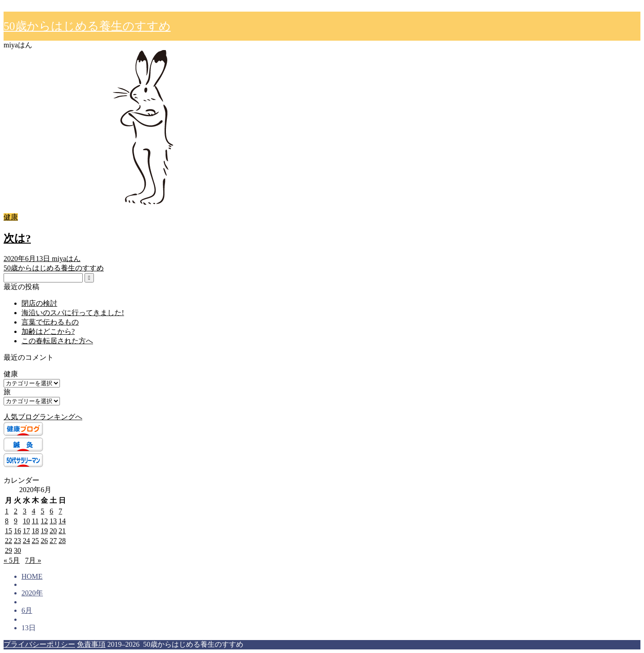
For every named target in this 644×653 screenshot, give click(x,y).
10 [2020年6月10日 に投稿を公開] (26, 521)
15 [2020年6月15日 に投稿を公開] (8, 531)
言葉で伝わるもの (50, 322)
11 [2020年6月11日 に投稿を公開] (35, 521)
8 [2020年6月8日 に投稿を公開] (7, 521)
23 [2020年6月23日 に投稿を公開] (17, 541)
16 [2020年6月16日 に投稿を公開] (17, 531)
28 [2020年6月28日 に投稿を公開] (62, 541)
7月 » (33, 560)
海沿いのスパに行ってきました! (73, 313)
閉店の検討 (39, 303)
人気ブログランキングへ (43, 417)
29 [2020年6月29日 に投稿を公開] (8, 550)
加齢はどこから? (48, 331)
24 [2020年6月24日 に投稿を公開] (26, 541)
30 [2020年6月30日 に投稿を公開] (17, 550)
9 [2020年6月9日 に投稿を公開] (16, 521)
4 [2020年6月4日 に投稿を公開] (34, 511)
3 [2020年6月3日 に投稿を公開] (25, 511)
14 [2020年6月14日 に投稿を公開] (62, 521)
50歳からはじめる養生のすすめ (87, 26)
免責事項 (91, 644)
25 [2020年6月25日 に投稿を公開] (35, 541)
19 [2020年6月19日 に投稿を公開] (44, 531)
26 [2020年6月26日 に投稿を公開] (44, 541)
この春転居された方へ (57, 341)
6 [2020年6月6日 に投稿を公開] (51, 511)
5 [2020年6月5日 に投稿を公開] (42, 511)
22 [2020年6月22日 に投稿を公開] (8, 541)
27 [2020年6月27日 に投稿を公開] (53, 541)
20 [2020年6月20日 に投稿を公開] (53, 531)
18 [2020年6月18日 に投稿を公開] (35, 531)
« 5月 (12, 560)
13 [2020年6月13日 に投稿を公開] (53, 521)
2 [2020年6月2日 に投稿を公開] (16, 511)
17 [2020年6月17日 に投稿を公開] (26, 531)
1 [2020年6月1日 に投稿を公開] (7, 511)
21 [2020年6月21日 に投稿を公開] (62, 531)
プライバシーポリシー (39, 644)
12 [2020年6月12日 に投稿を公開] (44, 521)
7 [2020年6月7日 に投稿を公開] (60, 511)
